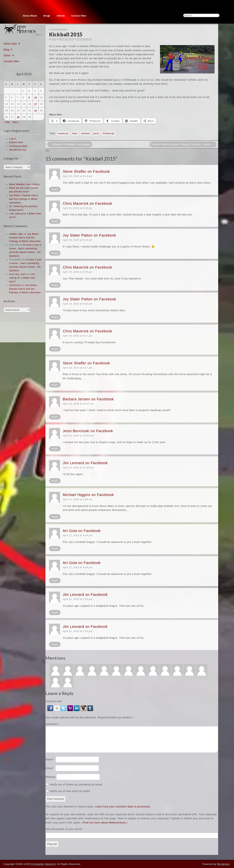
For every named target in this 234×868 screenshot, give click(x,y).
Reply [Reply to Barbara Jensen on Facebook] (55, 417)
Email (50, 773)
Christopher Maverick (43, 864)
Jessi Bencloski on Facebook (88, 431)
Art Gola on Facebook (82, 531)
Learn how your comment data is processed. (123, 811)
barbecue (63, 133)
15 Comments (84, 39)
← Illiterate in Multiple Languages (70, 144)
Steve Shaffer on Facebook (86, 171)
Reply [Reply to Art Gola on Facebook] (55, 549)
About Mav (29, 16)
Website (50, 781)
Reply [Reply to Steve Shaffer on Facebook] (55, 189)
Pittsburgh (109, 133)
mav (54, 39)
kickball (85, 133)
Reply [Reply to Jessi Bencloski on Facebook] (55, 449)
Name (50, 764)
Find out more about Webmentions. (105, 827)
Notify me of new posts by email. (70, 795)
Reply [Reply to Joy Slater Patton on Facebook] (55, 253)
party (96, 133)
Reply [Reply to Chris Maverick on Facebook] (55, 221)
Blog (46, 16)
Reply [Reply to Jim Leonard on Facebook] (55, 481)
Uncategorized (58, 30)
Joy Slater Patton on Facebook (89, 235)
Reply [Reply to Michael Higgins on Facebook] (55, 517)
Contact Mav (79, 16)
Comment (52, 724)
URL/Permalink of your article (64, 833)
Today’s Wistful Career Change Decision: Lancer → (183, 144)
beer (75, 133)
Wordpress (223, 864)
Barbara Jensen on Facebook (88, 399)
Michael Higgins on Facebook (88, 495)
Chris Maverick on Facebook (87, 203)
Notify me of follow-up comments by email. (77, 789)
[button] (51, 708)
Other (60, 16)
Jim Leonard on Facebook (85, 463)
